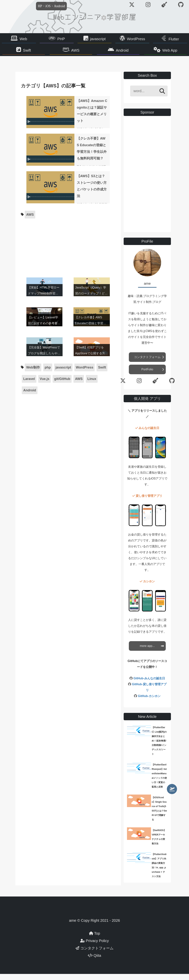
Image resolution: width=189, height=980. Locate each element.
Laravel (29, 385)
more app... (147, 652)
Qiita (94, 962)
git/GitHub (62, 385)
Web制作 (33, 373)
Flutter (174, 40)
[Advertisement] (68, 252)
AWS (78, 53)
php (48, 373)
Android (120, 53)
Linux (92, 385)
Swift (34, 53)
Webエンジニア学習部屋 (94, 17)
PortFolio (147, 375)
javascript (98, 40)
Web (23, 40)
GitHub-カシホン (149, 702)
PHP (61, 40)
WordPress (136, 40)
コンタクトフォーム (147, 363)
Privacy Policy (94, 947)
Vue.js (44, 385)
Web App (163, 53)
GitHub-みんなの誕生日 (149, 684)
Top (94, 939)
